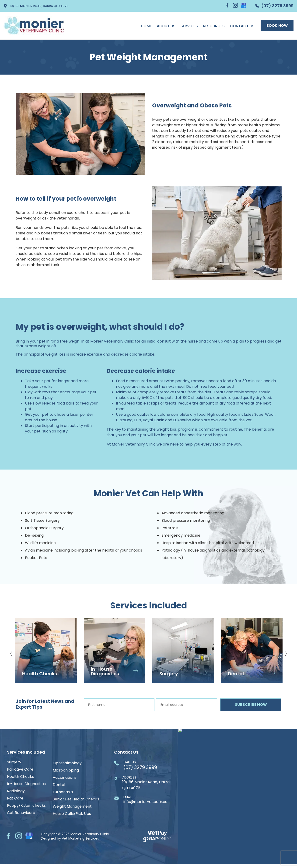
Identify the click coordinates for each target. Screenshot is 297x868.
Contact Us (242, 26)
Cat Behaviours (21, 813)
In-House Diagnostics (26, 784)
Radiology (16, 791)
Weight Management (72, 806)
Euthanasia (63, 792)
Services (189, 26)
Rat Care (15, 798)
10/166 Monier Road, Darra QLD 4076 (36, 6)
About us (166, 26)
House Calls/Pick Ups (72, 814)
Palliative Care (20, 769)
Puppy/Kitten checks (26, 806)
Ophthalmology (67, 763)
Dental (59, 785)
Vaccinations (65, 778)
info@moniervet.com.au (145, 800)
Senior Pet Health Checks (76, 799)
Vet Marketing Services (80, 840)
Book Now (277, 26)
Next (286, 652)
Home (146, 26)
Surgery (14, 762)
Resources (214, 26)
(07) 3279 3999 (274, 6)
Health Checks (20, 777)
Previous (11, 652)
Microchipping (66, 770)
